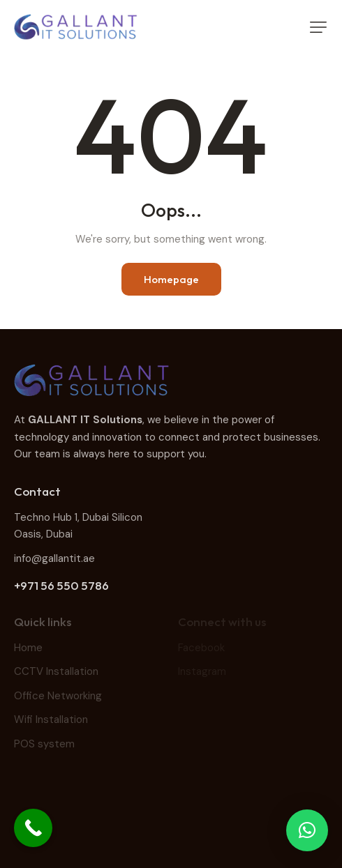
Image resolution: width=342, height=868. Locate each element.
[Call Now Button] (33, 828)
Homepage (171, 279)
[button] (318, 27)
